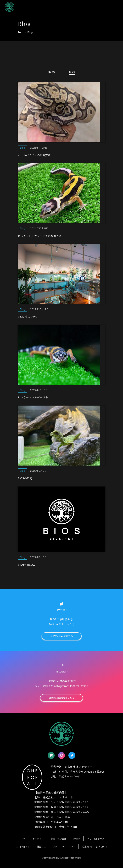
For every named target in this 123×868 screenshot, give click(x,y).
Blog (72, 72)
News (52, 72)
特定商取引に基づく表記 (94, 847)
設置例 (77, 839)
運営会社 (41, 847)
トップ (22, 839)
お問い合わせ (23, 847)
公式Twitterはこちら (62, 636)
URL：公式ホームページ (66, 777)
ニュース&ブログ (96, 839)
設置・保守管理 (58, 839)
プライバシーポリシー (64, 847)
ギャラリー (38, 839)
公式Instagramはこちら (61, 698)
